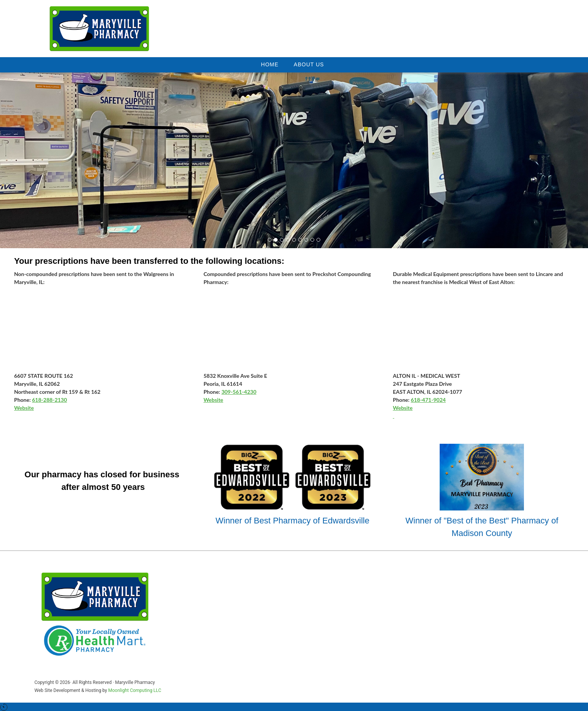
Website (24, 408)
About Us (309, 64)
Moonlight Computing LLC (135, 690)
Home (270, 64)
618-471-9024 (428, 400)
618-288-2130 (50, 400)
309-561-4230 (239, 392)
